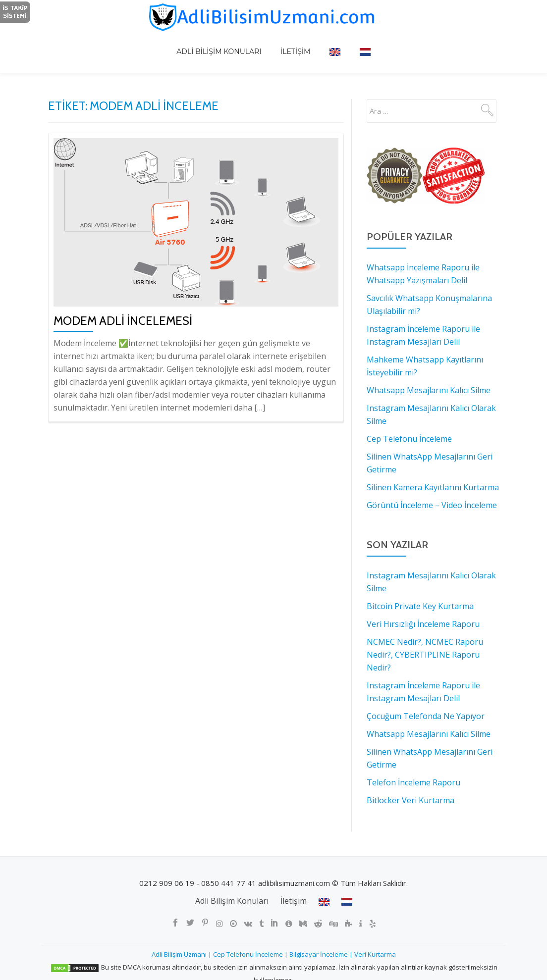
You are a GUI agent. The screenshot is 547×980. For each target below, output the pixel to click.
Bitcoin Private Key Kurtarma (420, 606)
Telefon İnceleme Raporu (413, 782)
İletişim (300, 42)
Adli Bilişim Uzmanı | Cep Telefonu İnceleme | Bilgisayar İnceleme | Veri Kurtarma (274, 954)
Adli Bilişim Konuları (233, 42)
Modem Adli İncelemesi (123, 321)
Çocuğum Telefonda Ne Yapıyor (426, 716)
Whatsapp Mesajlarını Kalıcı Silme (429, 734)
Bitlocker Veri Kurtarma (410, 800)
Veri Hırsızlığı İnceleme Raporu (423, 624)
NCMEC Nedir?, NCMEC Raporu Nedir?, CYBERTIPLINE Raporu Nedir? (425, 655)
